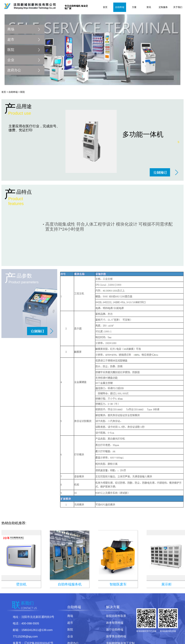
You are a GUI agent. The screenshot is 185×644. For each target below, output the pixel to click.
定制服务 (163, 7)
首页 (105, 7)
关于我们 (178, 7)
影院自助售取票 (116, 616)
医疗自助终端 (115, 630)
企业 (11, 60)
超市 (11, 39)
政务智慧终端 (115, 623)
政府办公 (14, 70)
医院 (11, 50)
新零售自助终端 (116, 636)
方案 (134, 7)
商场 (11, 29)
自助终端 (120, 7)
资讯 (149, 7)
